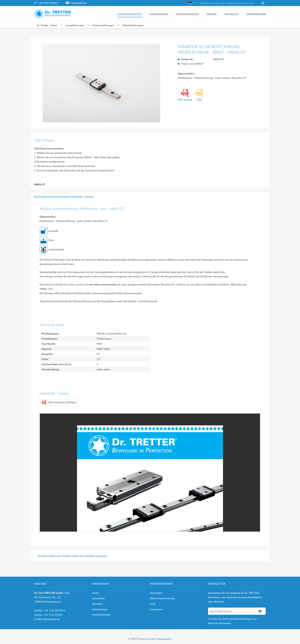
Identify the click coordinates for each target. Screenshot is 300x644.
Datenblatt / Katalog (82, 197)
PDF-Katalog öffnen (59, 403)
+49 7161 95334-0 (48, 3)
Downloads (98, 598)
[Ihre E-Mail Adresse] (231, 611)
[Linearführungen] (129, 14)
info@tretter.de (79, 3)
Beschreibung (42, 197)
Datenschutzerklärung (162, 598)
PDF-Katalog (185, 95)
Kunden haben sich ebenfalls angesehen (85, 556)
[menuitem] (50, 3)
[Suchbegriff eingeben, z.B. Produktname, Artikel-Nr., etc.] (232, 3)
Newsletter (156, 593)
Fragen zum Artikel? (192, 64)
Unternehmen (100, 609)
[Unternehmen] (254, 14)
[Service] (211, 14)
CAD (199, 95)
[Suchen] (263, 3)
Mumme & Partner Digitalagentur (154, 639)
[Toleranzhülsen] (186, 14)
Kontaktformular (101, 615)
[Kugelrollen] (158, 14)
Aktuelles (97, 604)
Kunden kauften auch (50, 556)
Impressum (156, 609)
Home (96, 593)
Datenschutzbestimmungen (237, 619)
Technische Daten (60, 197)
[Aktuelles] (230, 14)
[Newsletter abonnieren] (260, 611)
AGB (153, 604)
